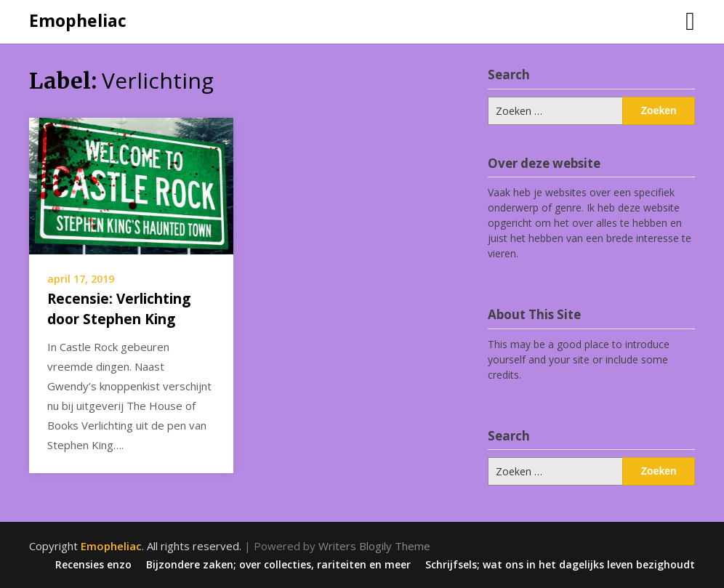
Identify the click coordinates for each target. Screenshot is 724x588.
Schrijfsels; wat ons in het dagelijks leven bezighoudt (560, 565)
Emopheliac (78, 20)
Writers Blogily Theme (374, 546)
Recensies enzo (93, 565)
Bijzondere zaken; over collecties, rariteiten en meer (278, 565)
